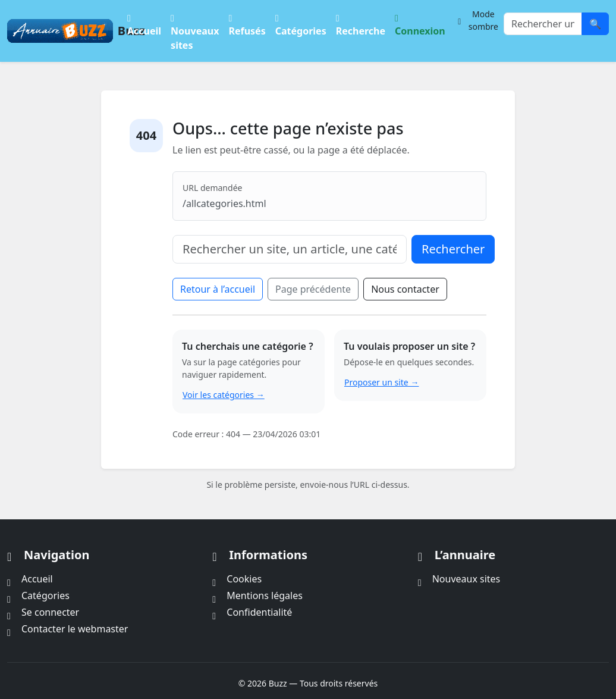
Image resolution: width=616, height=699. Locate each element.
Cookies (237, 579)
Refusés (247, 23)
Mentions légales (257, 595)
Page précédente (313, 289)
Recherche (361, 23)
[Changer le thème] (477, 20)
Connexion (420, 23)
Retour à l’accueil (218, 289)
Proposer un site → (381, 382)
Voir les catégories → (224, 395)
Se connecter (43, 612)
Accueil (144, 23)
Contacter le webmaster (67, 629)
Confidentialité (252, 612)
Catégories (301, 23)
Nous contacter (405, 289)
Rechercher (453, 249)
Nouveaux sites (195, 31)
